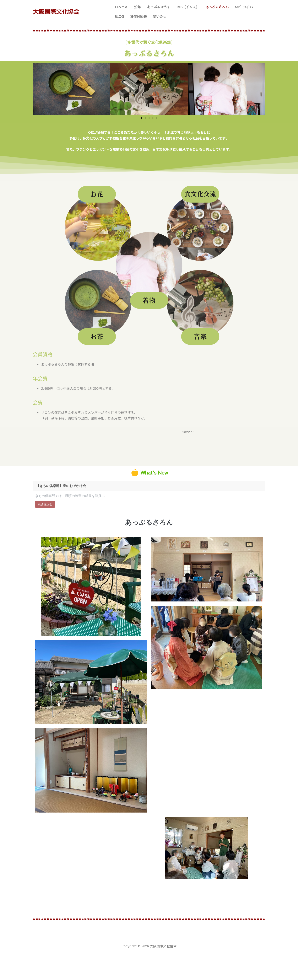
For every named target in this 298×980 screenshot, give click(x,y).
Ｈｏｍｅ (121, 7)
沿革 (137, 7)
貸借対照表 (138, 16)
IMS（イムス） (188, 7)
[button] (142, 118)
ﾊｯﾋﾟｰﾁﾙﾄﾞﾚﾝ (244, 7)
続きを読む (45, 504)
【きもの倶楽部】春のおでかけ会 (61, 486)
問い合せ (159, 16)
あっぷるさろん (217, 7)
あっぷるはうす (159, 7)
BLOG (119, 16)
